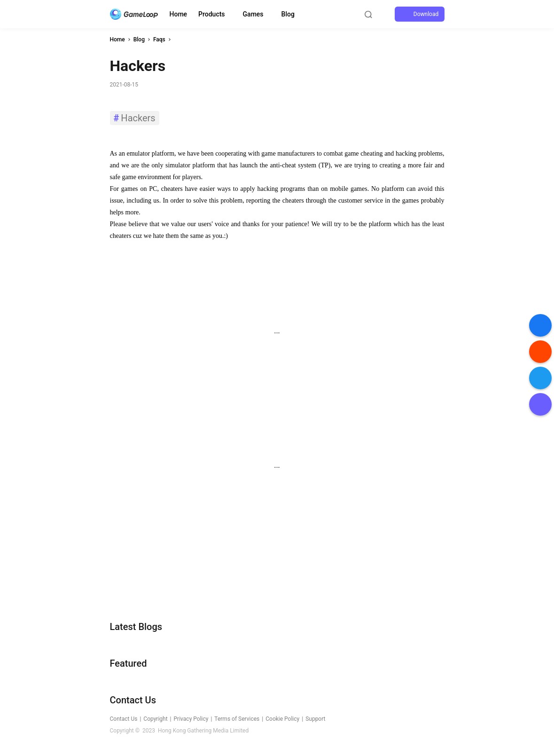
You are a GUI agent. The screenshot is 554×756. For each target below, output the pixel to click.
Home (179, 14)
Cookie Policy (282, 719)
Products (212, 14)
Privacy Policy (191, 719)
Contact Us (124, 719)
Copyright (155, 719)
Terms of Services (237, 719)
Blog (288, 14)
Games (253, 14)
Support (315, 719)
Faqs (159, 39)
